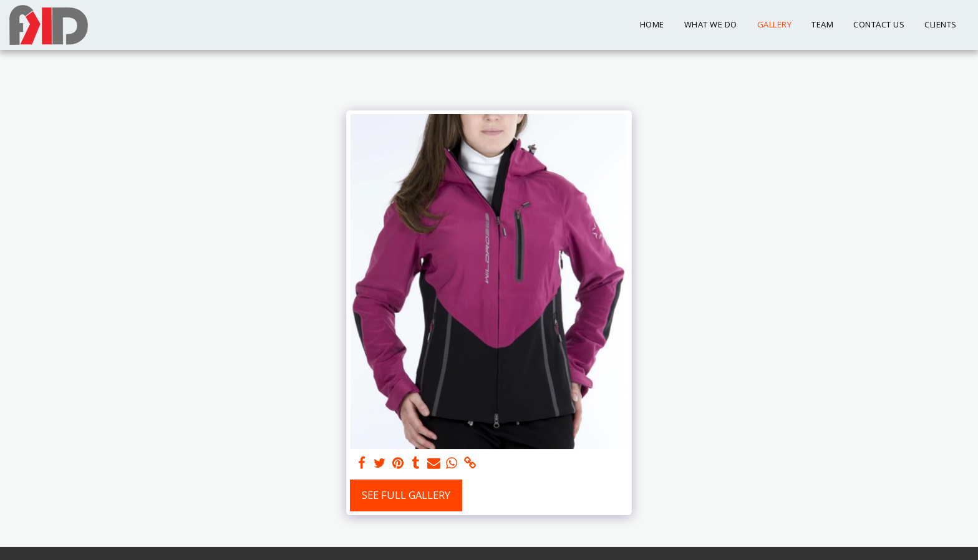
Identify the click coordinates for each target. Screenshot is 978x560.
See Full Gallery (406, 495)
